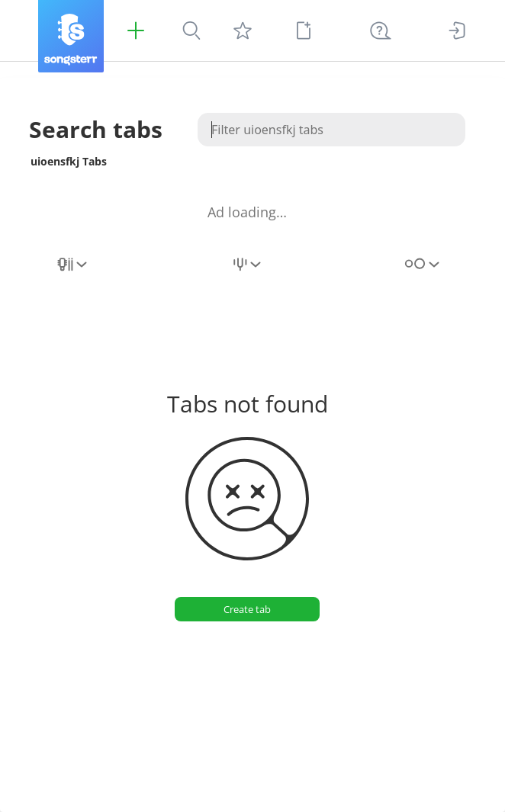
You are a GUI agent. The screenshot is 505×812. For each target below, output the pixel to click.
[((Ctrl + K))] (381, 30)
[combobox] (73, 273)
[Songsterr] (71, 36)
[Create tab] (247, 609)
